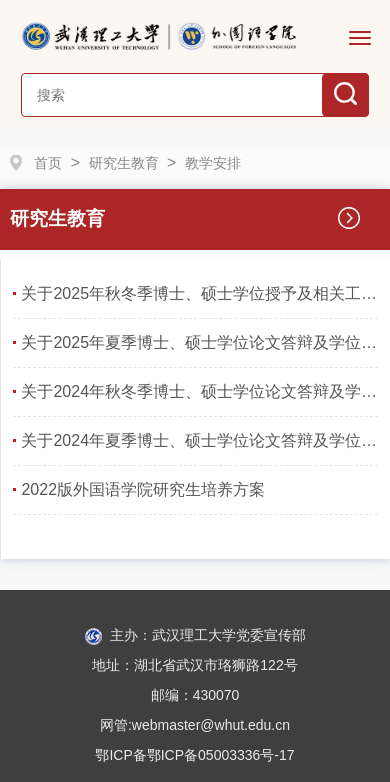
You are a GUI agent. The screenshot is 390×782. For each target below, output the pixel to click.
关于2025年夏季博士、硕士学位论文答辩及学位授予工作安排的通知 (199, 342)
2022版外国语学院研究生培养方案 (143, 489)
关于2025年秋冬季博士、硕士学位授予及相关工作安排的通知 (199, 293)
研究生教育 (124, 163)
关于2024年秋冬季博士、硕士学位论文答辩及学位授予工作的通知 (199, 391)
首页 (48, 163)
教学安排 (213, 163)
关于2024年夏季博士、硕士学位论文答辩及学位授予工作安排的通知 (199, 440)
